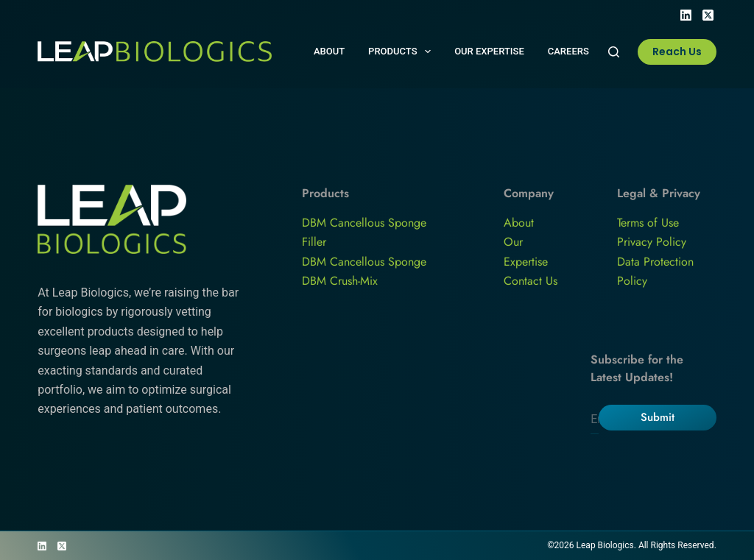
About (329, 51)
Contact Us (531, 281)
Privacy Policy (652, 242)
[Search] (614, 52)
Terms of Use (648, 223)
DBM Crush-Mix (340, 281)
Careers (568, 51)
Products (402, 52)
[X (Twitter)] (708, 15)
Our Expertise (489, 51)
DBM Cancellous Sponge (364, 262)
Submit (658, 417)
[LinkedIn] (686, 15)
